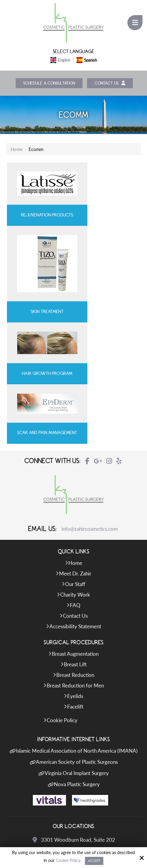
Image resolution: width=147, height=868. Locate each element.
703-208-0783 (78, 749)
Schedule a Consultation (48, 83)
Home (17, 150)
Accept (94, 861)
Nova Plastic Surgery (77, 672)
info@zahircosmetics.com (90, 416)
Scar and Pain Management (107, 313)
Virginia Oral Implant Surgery (77, 661)
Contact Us (112, 84)
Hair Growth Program (40, 315)
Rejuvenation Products (40, 216)
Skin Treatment (107, 249)
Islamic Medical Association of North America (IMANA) (77, 639)
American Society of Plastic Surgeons (77, 650)
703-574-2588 (78, 801)
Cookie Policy (68, 860)
